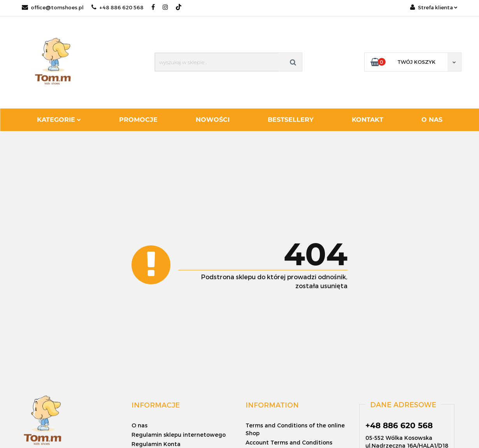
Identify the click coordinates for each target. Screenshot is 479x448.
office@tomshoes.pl (53, 7)
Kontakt (368, 120)
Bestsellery (291, 120)
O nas (432, 120)
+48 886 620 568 (118, 7)
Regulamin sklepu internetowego (179, 435)
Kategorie (59, 120)
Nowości (213, 120)
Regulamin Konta (156, 444)
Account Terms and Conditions (289, 442)
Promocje (138, 120)
